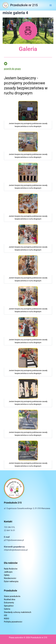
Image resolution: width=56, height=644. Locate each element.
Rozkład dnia (10, 599)
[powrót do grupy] (6, 64)
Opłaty (7, 575)
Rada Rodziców (11, 569)
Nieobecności (10, 578)
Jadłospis (8, 572)
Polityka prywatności (13, 622)
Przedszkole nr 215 (24, 5)
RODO (7, 619)
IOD (6, 615)
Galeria (7, 609)
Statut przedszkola (12, 596)
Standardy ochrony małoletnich (18, 612)
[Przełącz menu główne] (51, 5)
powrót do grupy (12, 69)
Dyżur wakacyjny (11, 581)
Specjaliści (9, 606)
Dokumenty (9, 603)
